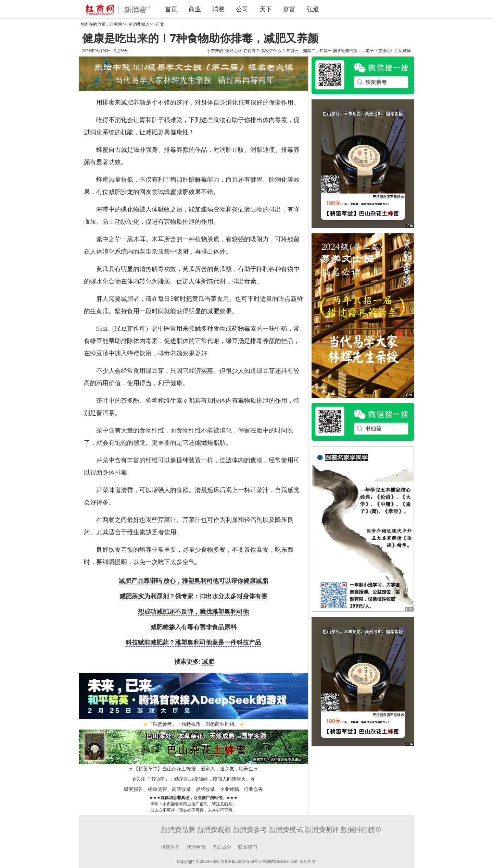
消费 (218, 9)
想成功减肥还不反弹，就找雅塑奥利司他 (193, 611)
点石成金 (222, 847)
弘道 (313, 9)
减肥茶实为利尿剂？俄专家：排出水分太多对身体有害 (193, 596)
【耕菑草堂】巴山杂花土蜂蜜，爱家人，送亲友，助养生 (193, 769)
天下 (266, 9)
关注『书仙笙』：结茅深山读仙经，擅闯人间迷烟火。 (193, 779)
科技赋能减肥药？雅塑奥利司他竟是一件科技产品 (193, 642)
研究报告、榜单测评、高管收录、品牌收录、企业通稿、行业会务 (193, 789)
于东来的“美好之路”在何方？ (233, 51)
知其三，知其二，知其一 (309, 51)
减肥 (208, 661)
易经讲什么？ (273, 51)
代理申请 (196, 847)
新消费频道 (139, 24)
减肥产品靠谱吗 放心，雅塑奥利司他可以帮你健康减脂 (194, 580)
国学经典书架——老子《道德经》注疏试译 (372, 51)
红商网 (116, 24)
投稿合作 (170, 847)
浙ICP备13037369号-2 (241, 861)
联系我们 (248, 847)
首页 (171, 9)
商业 (195, 9)
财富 (289, 9)
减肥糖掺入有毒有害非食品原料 (193, 627)
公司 (242, 9)
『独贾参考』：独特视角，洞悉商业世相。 (193, 724)
